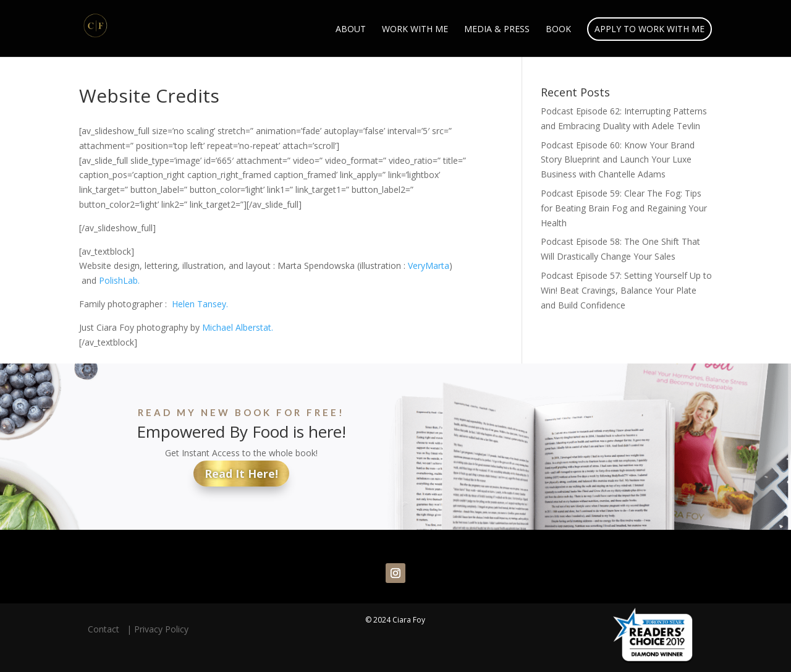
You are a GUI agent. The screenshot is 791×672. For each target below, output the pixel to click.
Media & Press (497, 30)
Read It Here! (241, 474)
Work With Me (415, 30)
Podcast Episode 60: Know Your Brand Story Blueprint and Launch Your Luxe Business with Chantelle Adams (618, 160)
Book (558, 30)
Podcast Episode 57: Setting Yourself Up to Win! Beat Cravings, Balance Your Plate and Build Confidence (626, 290)
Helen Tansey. (200, 304)
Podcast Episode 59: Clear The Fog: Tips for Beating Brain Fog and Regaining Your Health (624, 208)
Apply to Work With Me (649, 29)
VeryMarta (429, 266)
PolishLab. (121, 280)
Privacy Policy (161, 629)
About (351, 30)
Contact (106, 629)
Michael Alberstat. (238, 327)
